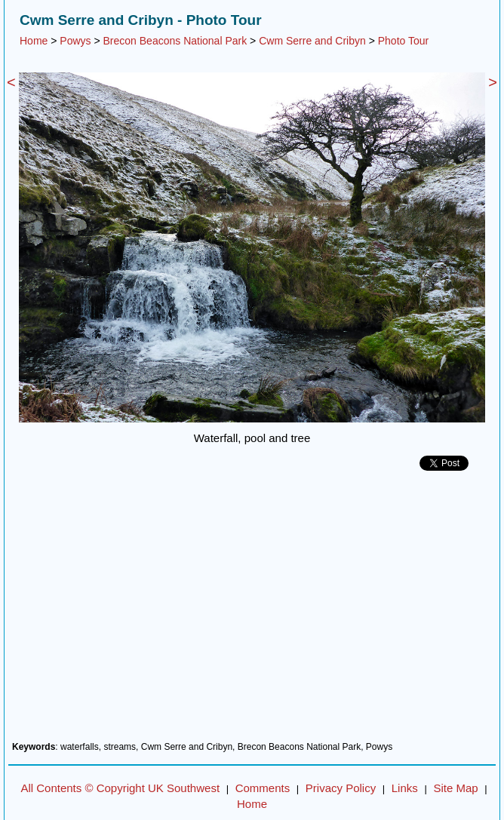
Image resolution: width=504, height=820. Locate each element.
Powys (75, 41)
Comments (263, 788)
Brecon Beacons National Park (175, 41)
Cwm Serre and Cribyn (312, 41)
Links (405, 788)
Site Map (455, 788)
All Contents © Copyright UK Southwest (120, 788)
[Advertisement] (252, 612)
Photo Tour (403, 41)
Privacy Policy (341, 788)
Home (34, 41)
